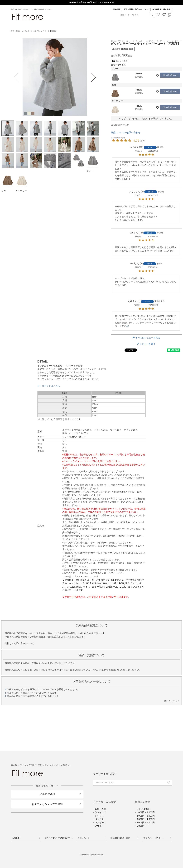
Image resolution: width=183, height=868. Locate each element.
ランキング (100, 812)
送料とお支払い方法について (19, 643)
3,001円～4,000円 (146, 819)
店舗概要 (116, 9)
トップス (99, 816)
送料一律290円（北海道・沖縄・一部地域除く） (91, 2)
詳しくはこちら (172, 701)
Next (93, 77)
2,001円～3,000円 (146, 816)
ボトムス (99, 819)
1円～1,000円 (143, 809)
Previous (17, 77)
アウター (99, 826)
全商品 (18, 31)
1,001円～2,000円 (146, 812)
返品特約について (120, 125)
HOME (12, 31)
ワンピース (100, 823)
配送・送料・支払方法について (136, 9)
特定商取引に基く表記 (161, 9)
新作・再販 (100, 809)
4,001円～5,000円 (146, 823)
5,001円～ (142, 826)
